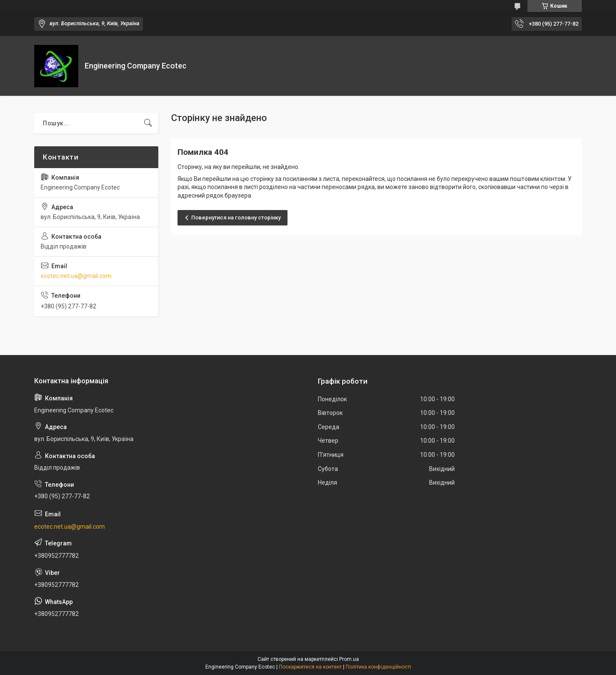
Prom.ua (349, 659)
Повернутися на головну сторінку (236, 218)
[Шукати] (148, 123)
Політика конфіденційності (378, 667)
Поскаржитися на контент (310, 667)
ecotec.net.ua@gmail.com (76, 276)
